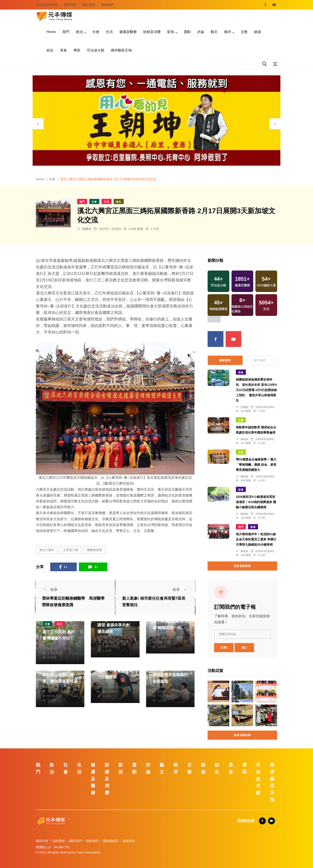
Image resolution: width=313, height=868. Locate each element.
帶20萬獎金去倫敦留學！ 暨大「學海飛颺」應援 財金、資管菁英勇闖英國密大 (256, 465)
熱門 (66, 32)
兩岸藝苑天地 (121, 50)
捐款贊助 (59, 841)
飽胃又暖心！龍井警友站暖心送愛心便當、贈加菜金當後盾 (60, 675)
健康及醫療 (128, 32)
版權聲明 (129, 841)
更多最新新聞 (242, 566)
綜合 (50, 50)
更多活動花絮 (242, 735)
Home (51, 32)
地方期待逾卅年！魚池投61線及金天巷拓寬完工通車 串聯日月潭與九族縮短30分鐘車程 (256, 539)
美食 (63, 50)
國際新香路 (95, 550)
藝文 (214, 32)
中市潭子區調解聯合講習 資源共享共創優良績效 (115, 625)
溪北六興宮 (47, 550)
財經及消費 (152, 32)
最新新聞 (225, 360)
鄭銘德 (52, 644)
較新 (50, 590)
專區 (77, 50)
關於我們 (89, 5)
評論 (201, 32)
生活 (109, 32)
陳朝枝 (245, 439)
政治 (79, 32)
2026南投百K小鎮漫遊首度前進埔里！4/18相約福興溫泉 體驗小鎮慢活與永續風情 (256, 502)
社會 (96, 32)
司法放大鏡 (96, 50)
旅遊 (258, 32)
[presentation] (38, 124)
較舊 (181, 590)
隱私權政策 (110, 841)
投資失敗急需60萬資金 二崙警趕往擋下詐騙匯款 (115, 671)
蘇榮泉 (87, 229)
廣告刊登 (70, 5)
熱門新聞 (260, 360)
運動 (187, 32)
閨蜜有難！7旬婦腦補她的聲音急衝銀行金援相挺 (170, 675)
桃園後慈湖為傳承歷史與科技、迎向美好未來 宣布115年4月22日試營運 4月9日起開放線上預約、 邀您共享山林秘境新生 (256, 390)
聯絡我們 (107, 5)
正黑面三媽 (71, 550)
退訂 (244, 648)
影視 (171, 32)
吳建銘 (245, 407)
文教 (244, 32)
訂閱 (224, 648)
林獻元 (107, 637)
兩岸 (228, 32)
